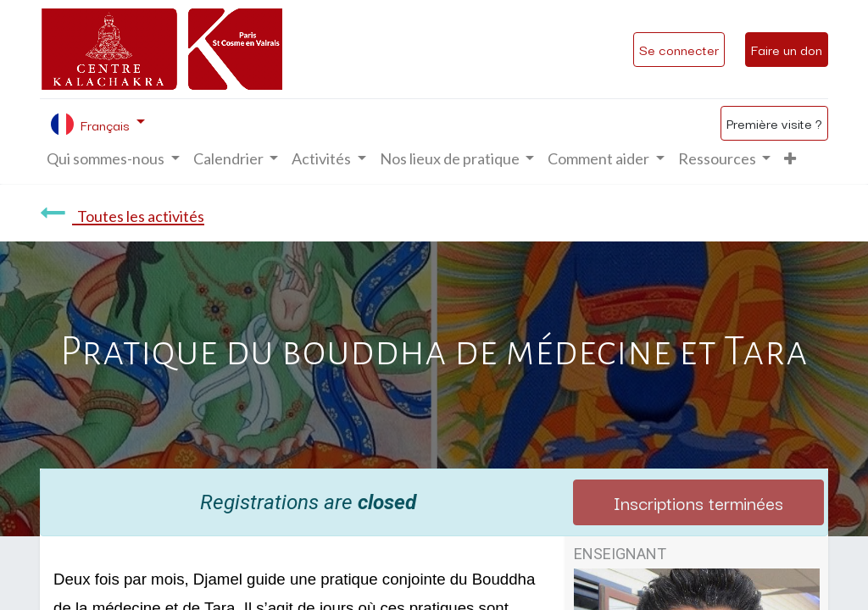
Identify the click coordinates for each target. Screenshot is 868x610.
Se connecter (679, 49)
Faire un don (787, 49)
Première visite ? (774, 123)
